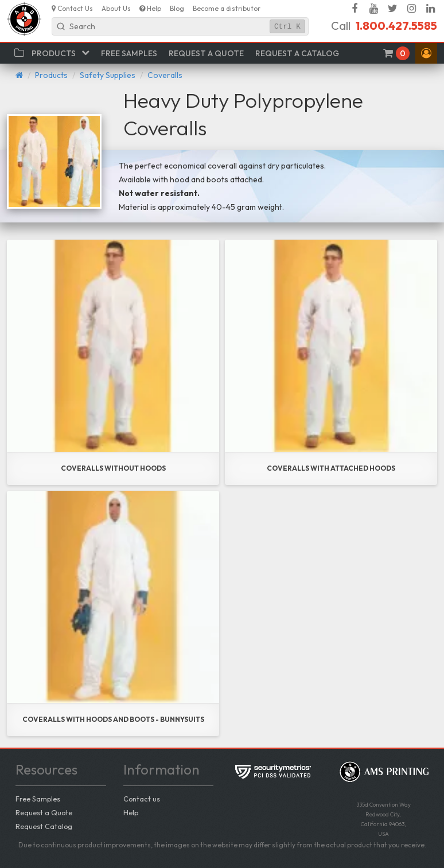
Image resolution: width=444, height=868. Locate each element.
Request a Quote (44, 812)
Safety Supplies (108, 75)
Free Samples (38, 799)
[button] (426, 53)
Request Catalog (44, 826)
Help (131, 812)
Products (51, 75)
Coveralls (165, 75)
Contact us (142, 799)
